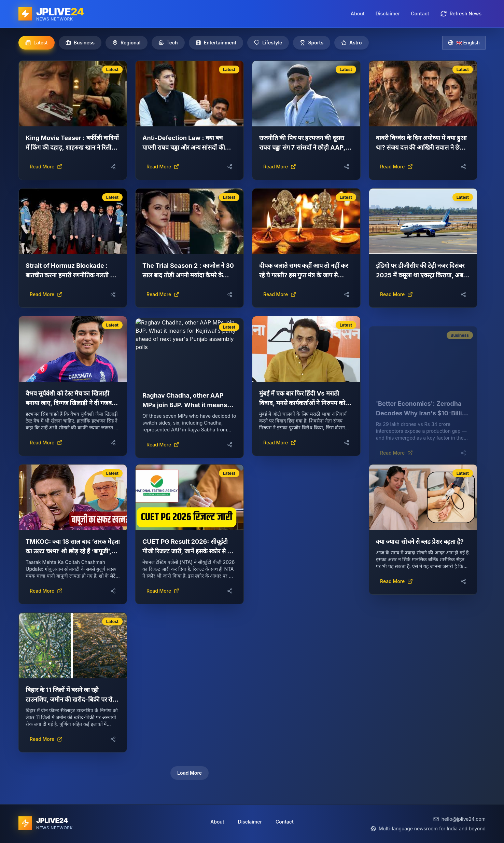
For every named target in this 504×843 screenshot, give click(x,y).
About (358, 13)
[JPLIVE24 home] (51, 14)
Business (80, 43)
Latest (37, 43)
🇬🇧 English (464, 43)
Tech (168, 43)
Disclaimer (388, 13)
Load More (190, 773)
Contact (420, 13)
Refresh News (461, 14)
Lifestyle (268, 43)
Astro (352, 43)
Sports (312, 43)
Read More (46, 167)
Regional (126, 43)
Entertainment (216, 43)
